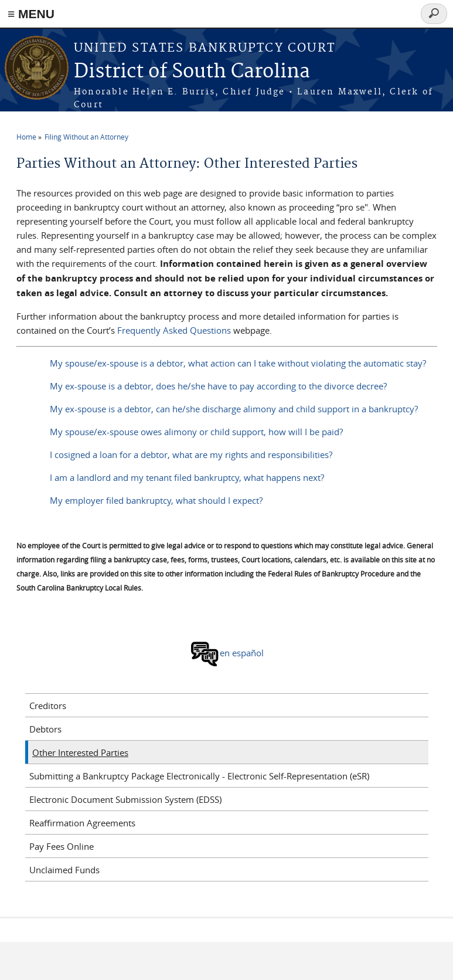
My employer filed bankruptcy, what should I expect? (156, 500)
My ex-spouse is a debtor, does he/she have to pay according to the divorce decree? (218, 386)
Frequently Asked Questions (174, 330)
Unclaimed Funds (64, 870)
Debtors (45, 729)
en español (227, 653)
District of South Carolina (192, 72)
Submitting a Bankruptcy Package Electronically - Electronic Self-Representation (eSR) (199, 776)
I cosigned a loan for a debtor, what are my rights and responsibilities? (191, 455)
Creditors (48, 706)
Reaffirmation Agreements (82, 823)
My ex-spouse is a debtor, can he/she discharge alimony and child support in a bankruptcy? (234, 409)
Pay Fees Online (62, 846)
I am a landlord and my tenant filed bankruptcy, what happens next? (187, 477)
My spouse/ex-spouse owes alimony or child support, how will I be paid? (196, 432)
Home (26, 137)
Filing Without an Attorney (86, 137)
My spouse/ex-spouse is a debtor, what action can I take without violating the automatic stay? (238, 363)
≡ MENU (31, 14)
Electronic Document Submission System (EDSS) (125, 799)
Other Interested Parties (80, 752)
